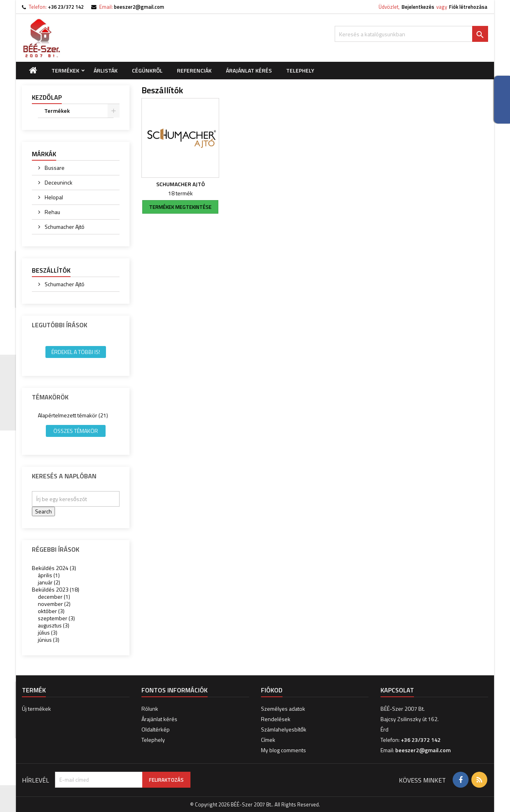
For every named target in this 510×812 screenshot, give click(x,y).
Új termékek (36, 709)
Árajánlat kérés (249, 70)
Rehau (52, 212)
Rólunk (150, 709)
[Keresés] (411, 34)
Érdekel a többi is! (76, 352)
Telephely (300, 70)
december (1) (54, 597)
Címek (268, 740)
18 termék (180, 193)
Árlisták (106, 70)
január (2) (49, 582)
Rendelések (276, 719)
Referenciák (194, 70)
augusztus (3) (54, 625)
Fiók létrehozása (468, 7)
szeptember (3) (56, 618)
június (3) (49, 640)
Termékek (65, 70)
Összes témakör (76, 431)
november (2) (54, 604)
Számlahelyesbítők (284, 729)
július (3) (48, 632)
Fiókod (272, 690)
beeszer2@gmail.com (139, 7)
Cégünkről (147, 70)
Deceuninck (58, 182)
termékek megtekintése (180, 207)
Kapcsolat (397, 690)
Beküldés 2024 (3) (54, 568)
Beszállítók (51, 270)
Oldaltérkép (156, 729)
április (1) (49, 575)
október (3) (51, 611)
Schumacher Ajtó (64, 227)
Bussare (54, 168)
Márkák (44, 154)
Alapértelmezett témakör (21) (73, 415)
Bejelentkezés (418, 7)
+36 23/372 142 (66, 7)
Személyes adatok (283, 709)
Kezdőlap (47, 97)
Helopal (53, 197)
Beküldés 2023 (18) (56, 589)
